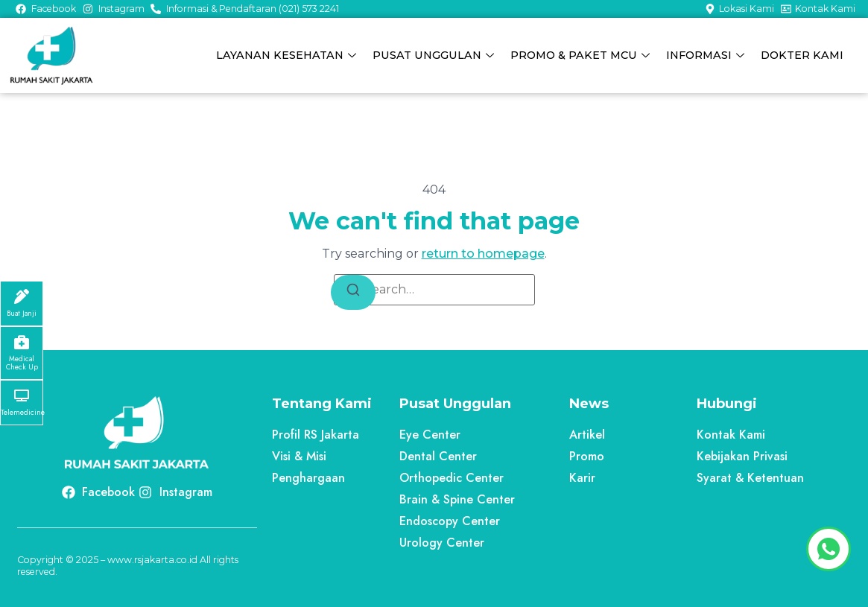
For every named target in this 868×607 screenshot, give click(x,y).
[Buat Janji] (22, 296)
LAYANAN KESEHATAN (290, 55)
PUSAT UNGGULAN (436, 55)
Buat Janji (22, 314)
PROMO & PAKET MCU (582, 55)
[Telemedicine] (22, 395)
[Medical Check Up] (22, 342)
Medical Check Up (22, 363)
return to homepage (483, 254)
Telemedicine (23, 413)
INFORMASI (707, 55)
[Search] (353, 292)
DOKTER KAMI (803, 55)
